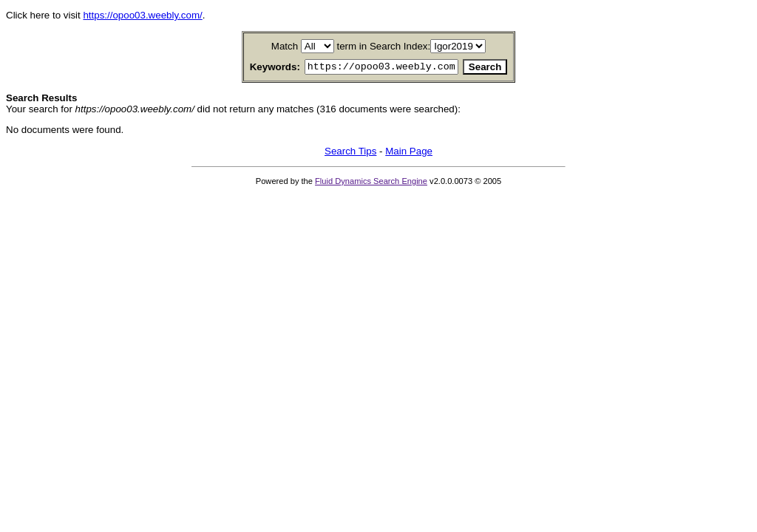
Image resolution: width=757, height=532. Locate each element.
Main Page (409, 153)
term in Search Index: (384, 46)
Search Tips (350, 153)
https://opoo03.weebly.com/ (142, 15)
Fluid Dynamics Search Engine (371, 183)
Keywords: (257, 68)
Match (285, 46)
